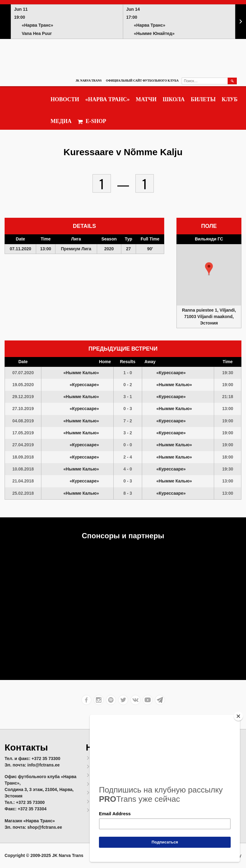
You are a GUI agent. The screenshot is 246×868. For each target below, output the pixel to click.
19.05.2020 (23, 385)
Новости (65, 99)
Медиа (61, 121)
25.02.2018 (23, 493)
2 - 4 (128, 457)
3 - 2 (128, 433)
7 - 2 (128, 421)
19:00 (228, 385)
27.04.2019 (23, 445)
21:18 (228, 397)
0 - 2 (128, 385)
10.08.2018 (23, 469)
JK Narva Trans (88, 81)
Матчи (146, 99)
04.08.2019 (23, 421)
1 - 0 (128, 373)
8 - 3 (128, 493)
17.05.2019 (23, 433)
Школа (174, 99)
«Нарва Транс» (107, 99)
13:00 (228, 409)
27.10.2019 (23, 409)
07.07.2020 (23, 373)
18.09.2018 (23, 457)
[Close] (238, 716)
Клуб (230, 99)
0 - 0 (128, 445)
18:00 (228, 457)
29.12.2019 (23, 397)
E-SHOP (92, 121)
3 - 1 (128, 397)
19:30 (228, 373)
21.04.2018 (23, 481)
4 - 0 (128, 469)
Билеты (203, 99)
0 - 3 (128, 409)
